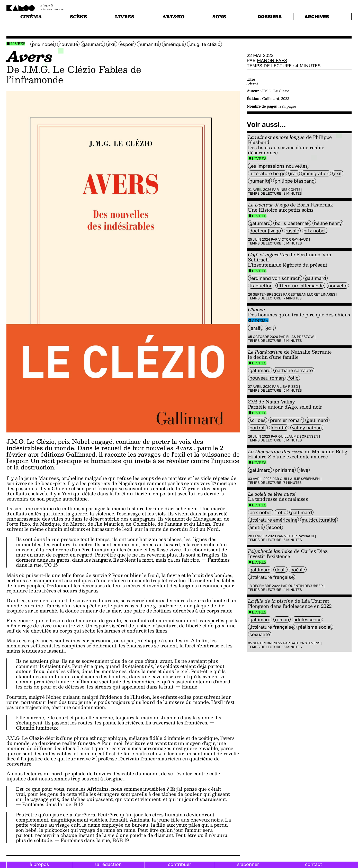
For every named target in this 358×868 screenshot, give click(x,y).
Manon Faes (272, 60)
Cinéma (260, 321)
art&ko (173, 17)
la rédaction (108, 864)
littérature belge (267, 173)
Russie (292, 231)
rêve (303, 470)
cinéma (31, 17)
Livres (18, 44)
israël (256, 328)
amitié (256, 527)
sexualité (260, 634)
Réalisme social (315, 627)
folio (293, 378)
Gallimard (93, 44)
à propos (39, 864)
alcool (274, 527)
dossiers (270, 16)
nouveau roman (267, 378)
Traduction (261, 286)
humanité (149, 44)
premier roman (286, 420)
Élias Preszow (300, 337)
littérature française (272, 577)
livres (125, 17)
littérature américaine (273, 520)
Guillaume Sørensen (298, 436)
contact (314, 864)
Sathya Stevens (306, 643)
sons (219, 17)
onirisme (285, 470)
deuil (280, 570)
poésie (298, 570)
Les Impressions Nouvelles (279, 166)
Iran (294, 173)
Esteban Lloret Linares (313, 294)
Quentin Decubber (306, 586)
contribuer (180, 864)
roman (282, 619)
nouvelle (68, 44)
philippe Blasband (295, 181)
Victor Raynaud (293, 239)
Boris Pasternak (292, 223)
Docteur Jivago (265, 231)
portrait (258, 428)
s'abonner (248, 864)
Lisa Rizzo (289, 386)
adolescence (307, 619)
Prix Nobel (43, 44)
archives (317, 16)
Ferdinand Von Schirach (275, 278)
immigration (316, 173)
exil (112, 44)
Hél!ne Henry (328, 223)
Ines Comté (290, 190)
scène (78, 17)
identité (279, 428)
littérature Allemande (300, 286)
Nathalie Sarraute (294, 370)
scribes (258, 420)
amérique (174, 44)
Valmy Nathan (307, 428)
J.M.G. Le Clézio (204, 44)
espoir (127, 44)
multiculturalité (319, 520)
